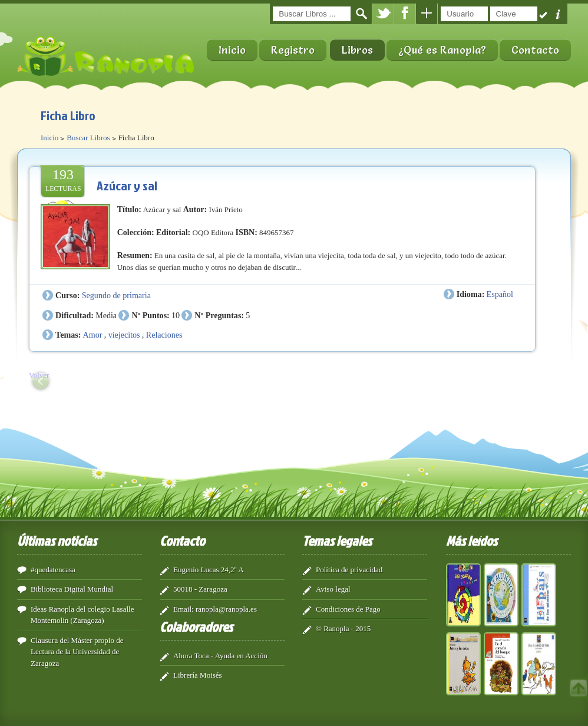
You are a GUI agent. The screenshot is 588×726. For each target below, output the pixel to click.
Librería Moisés (198, 675)
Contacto (535, 50)
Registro (293, 50)
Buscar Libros (88, 138)
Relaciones (164, 335)
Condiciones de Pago (348, 609)
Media (106, 315)
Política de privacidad (349, 570)
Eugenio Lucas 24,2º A (209, 570)
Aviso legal (333, 589)
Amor (93, 335)
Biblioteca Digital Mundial (72, 589)
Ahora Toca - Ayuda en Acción (220, 656)
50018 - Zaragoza (200, 589)
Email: (184, 609)
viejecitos (124, 335)
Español (500, 294)
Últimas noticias (57, 540)
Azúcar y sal (127, 185)
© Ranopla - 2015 (343, 628)
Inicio (232, 50)
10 (176, 315)
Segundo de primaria (116, 295)
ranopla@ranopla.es (226, 609)
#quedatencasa (53, 570)
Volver (39, 375)
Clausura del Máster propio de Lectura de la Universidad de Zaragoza (77, 652)
